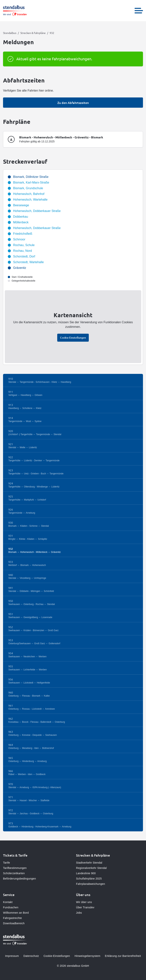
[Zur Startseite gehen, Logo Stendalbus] (15, 11)
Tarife (6, 863)
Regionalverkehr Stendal (91, 868)
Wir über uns (84, 902)
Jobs (79, 913)
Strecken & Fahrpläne (33, 33)
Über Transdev (85, 907)
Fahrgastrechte (12, 918)
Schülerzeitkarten (14, 873)
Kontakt (8, 902)
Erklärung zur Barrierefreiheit (123, 956)
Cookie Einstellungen (73, 338)
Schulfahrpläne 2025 (89, 879)
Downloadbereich (14, 923)
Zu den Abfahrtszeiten (73, 103)
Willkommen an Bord (16, 913)
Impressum (12, 956)
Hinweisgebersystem (87, 956)
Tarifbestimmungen (15, 868)
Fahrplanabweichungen (91, 884)
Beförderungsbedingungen (19, 879)
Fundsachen (11, 907)
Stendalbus (10, 33)
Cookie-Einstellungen (57, 956)
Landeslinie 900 (86, 873)
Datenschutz (31, 956)
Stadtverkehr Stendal (89, 863)
